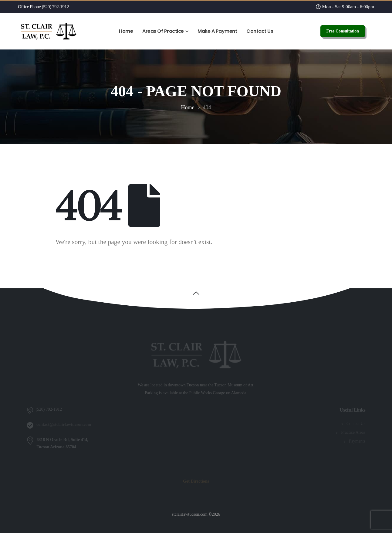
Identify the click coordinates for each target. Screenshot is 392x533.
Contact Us (260, 31)
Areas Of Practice (163, 31)
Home (126, 31)
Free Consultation (343, 31)
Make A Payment (217, 31)
